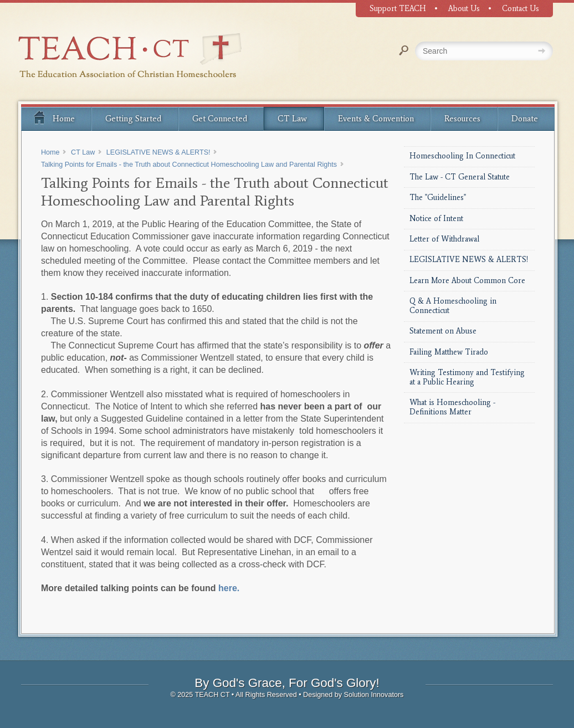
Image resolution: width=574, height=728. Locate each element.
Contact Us (521, 9)
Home (54, 117)
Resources (462, 119)
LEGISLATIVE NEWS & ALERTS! (469, 260)
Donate (525, 119)
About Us (464, 9)
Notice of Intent (436, 219)
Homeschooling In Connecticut (462, 156)
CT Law (292, 119)
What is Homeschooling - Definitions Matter (452, 407)
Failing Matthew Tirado (449, 352)
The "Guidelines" (438, 198)
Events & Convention (376, 119)
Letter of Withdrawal (444, 239)
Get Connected (220, 119)
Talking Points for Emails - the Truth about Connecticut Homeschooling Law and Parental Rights (189, 165)
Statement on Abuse (443, 331)
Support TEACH (398, 9)
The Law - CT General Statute (460, 177)
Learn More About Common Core (467, 281)
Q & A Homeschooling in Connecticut (453, 306)
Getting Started (133, 119)
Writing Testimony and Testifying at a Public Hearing (467, 377)
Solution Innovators (374, 695)
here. (229, 588)
